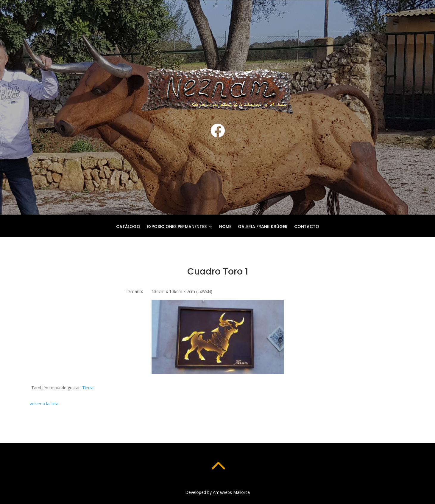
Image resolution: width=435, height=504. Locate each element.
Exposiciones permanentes (177, 227)
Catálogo (128, 227)
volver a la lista (44, 404)
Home (225, 227)
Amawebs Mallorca (231, 492)
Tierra (88, 388)
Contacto (307, 227)
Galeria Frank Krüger (263, 227)
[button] (218, 337)
